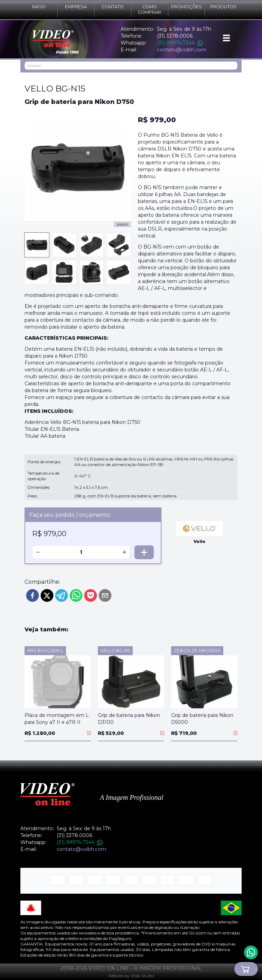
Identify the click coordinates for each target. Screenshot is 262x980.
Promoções (186, 7)
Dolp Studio (142, 976)
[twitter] (47, 595)
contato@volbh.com (182, 50)
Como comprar (149, 9)
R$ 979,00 (157, 120)
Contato (113, 7)
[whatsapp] (76, 595)
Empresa (76, 7)
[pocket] (91, 595)
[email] (105, 595)
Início (39, 7)
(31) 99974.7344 (180, 43)
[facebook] (32, 595)
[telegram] (62, 595)
